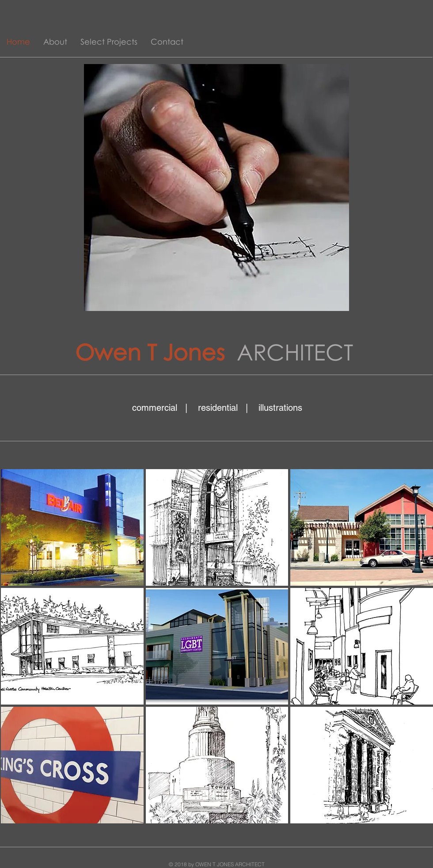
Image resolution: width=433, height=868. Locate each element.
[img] (72, 527)
